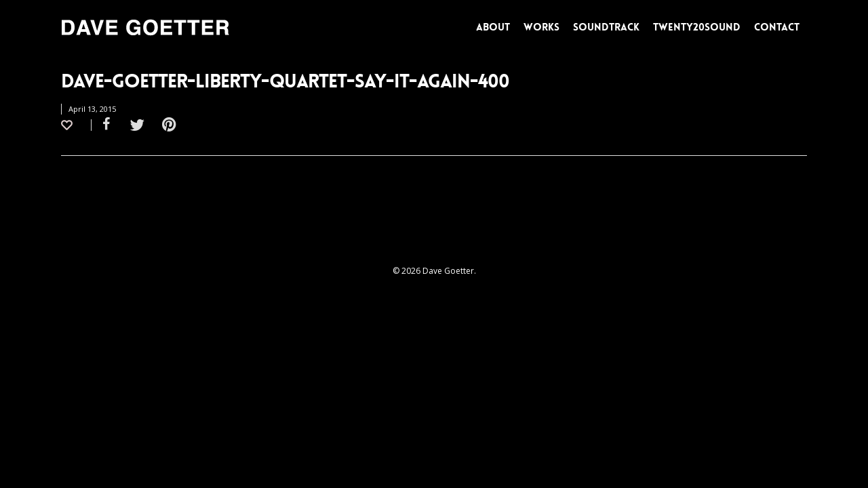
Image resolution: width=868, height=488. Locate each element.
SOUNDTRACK (606, 27)
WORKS (541, 27)
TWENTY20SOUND (697, 27)
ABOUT (493, 27)
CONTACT (777, 27)
